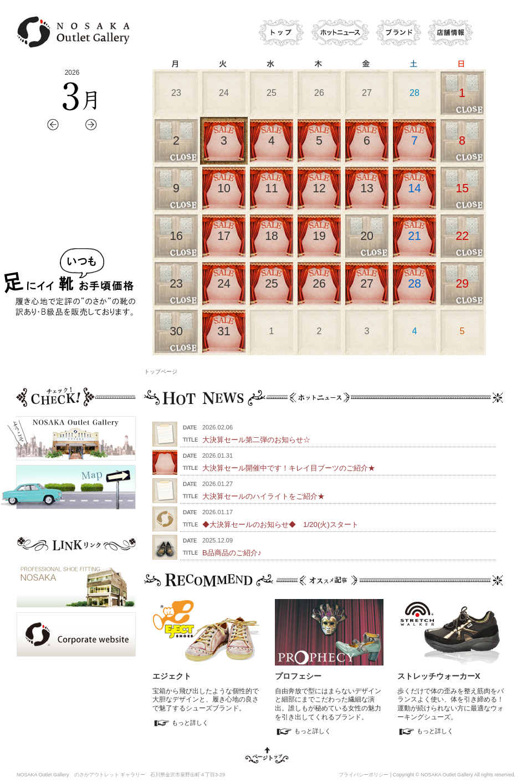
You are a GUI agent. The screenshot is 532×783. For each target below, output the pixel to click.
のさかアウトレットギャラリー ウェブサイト (72, 32)
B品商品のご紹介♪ (232, 553)
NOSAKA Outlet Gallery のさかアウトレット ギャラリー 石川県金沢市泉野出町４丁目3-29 (121, 775)
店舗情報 (450, 33)
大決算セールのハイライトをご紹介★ (264, 496)
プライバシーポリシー (364, 775)
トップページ (161, 372)
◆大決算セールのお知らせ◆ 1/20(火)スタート (280, 524)
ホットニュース (339, 33)
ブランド (398, 33)
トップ (280, 33)
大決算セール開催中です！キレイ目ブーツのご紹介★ (289, 468)
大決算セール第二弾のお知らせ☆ (256, 440)
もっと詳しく (190, 723)
